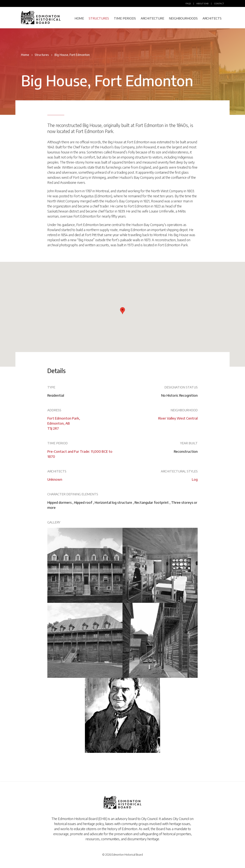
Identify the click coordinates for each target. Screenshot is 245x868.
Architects (212, 18)
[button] (122, 311)
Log (195, 479)
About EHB (202, 3)
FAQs (188, 3)
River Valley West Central (178, 418)
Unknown (55, 479)
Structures (99, 18)
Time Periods (125, 18)
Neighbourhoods (183, 18)
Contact (219, 3)
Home (79, 18)
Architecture (152, 18)
